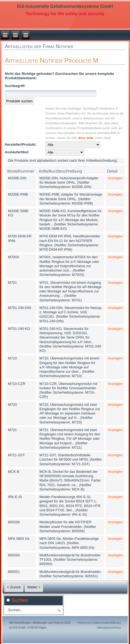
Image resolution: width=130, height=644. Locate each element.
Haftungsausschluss (109, 628)
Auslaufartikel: (17, 152)
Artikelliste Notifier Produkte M (52, 60)
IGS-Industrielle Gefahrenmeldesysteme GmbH (65, 6)
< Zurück (14, 587)
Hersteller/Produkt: (21, 144)
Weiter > (34, 587)
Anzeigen (115, 178)
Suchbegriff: (15, 86)
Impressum (84, 623)
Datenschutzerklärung (106, 623)
